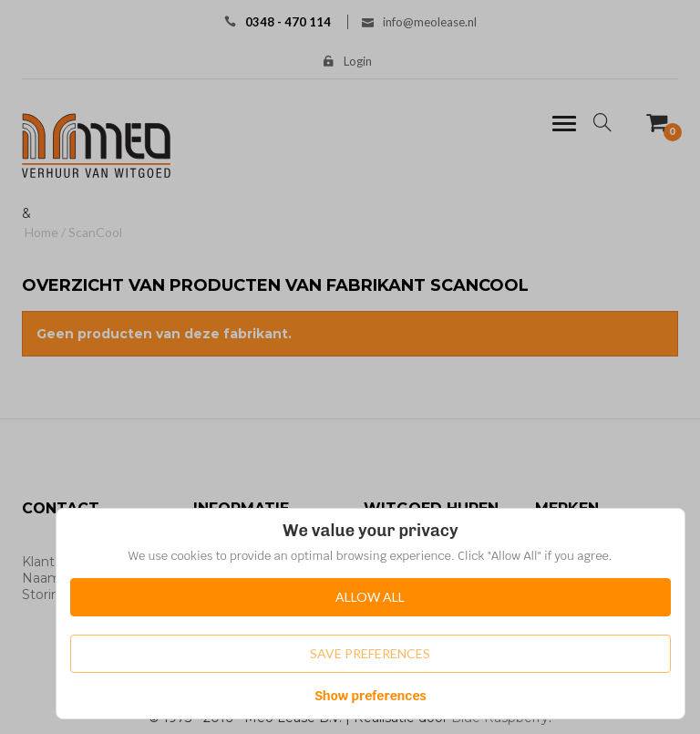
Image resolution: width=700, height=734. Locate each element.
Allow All (370, 597)
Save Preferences (370, 653)
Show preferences (371, 696)
